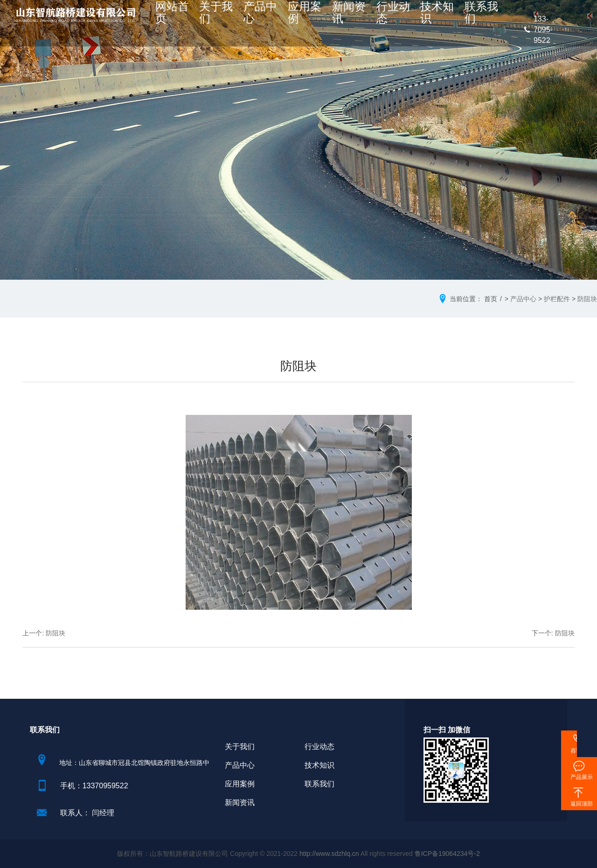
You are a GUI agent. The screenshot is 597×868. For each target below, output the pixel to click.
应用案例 (314, 17)
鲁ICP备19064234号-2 (447, 854)
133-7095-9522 (538, 30)
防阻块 (587, 299)
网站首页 (207, 17)
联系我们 (457, 17)
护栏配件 (557, 299)
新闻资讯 (350, 17)
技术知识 (422, 17)
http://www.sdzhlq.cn (329, 854)
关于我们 (243, 17)
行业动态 (386, 17)
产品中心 (278, 17)
